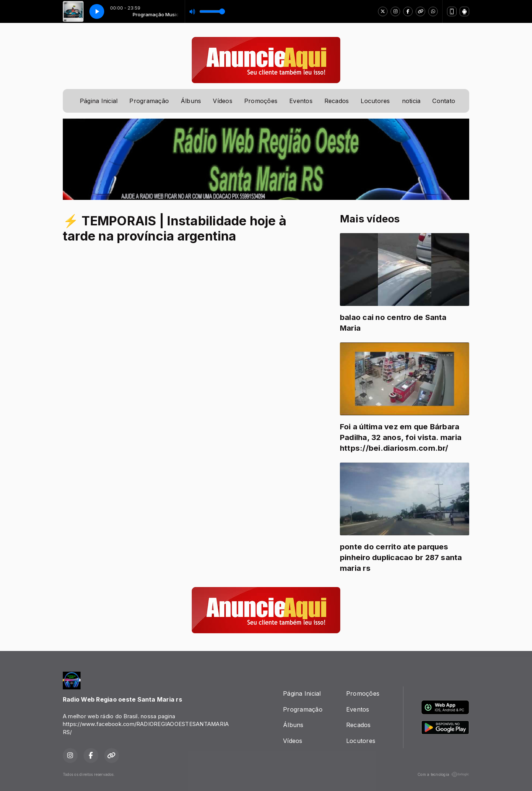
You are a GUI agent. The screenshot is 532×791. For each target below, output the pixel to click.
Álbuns (191, 101)
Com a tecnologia (443, 774)
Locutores (375, 101)
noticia (411, 101)
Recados (337, 101)
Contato (444, 101)
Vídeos (222, 101)
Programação (149, 101)
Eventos (301, 101)
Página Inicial (99, 101)
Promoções (261, 101)
